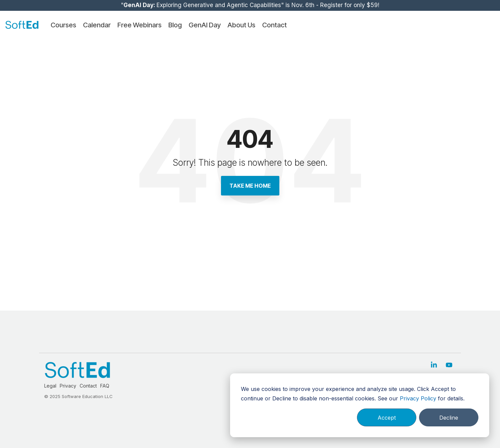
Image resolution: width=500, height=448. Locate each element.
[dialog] (360, 405)
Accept (387, 418)
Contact (274, 25)
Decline (449, 418)
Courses (63, 25)
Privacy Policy (418, 398)
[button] (435, 365)
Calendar (97, 25)
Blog (175, 25)
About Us (241, 25)
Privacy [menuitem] (68, 386)
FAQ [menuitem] (105, 386)
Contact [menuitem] (88, 386)
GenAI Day (205, 25)
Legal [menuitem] (50, 386)
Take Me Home (250, 186)
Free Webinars (140, 25)
